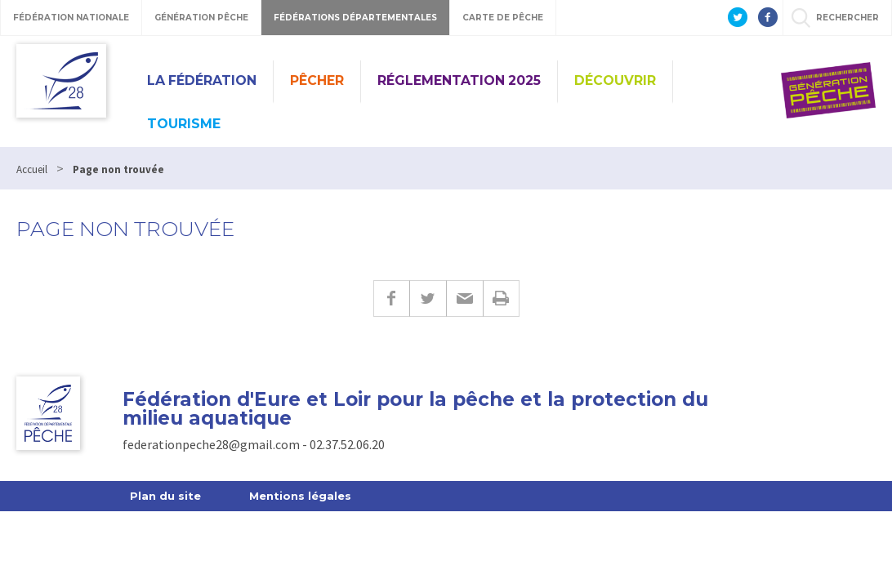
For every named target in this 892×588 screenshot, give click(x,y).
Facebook (391, 298)
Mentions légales (300, 496)
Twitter (428, 298)
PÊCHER (317, 80)
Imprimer (501, 298)
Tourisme (184, 124)
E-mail (464, 298)
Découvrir (615, 80)
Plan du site (165, 496)
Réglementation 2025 (459, 80)
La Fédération (202, 80)
